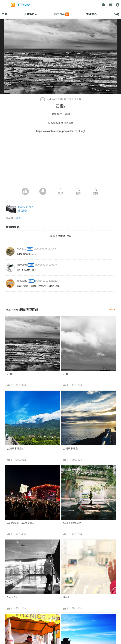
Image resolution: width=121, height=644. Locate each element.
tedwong (22, 281)
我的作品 (62, 14)
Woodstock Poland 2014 (20, 523)
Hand (66, 597)
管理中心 (91, 14)
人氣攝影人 (31, 14)
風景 (19, 218)
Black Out (12, 597)
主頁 (4, 14)
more (112, 309)
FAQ (117, 14)
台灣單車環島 (70, 449)
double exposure (72, 523)
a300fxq (22, 265)
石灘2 (10, 374)
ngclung (48, 99)
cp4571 (22, 249)
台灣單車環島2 (15, 449)
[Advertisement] (61, 161)
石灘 (65, 374)
